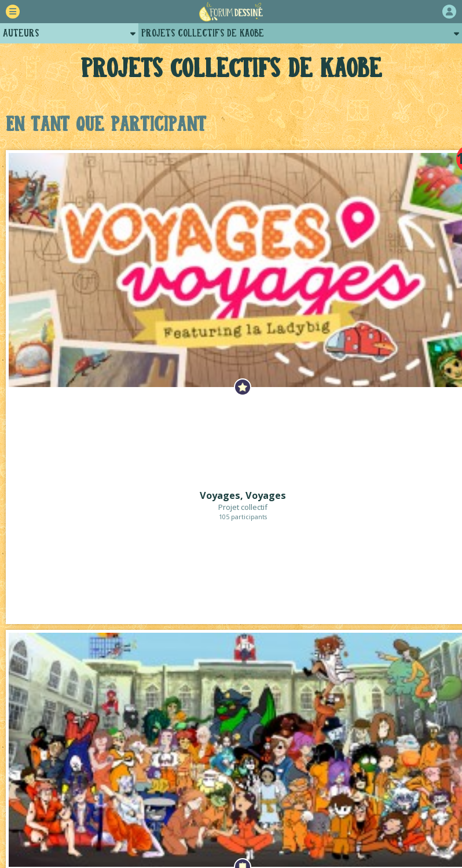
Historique (321, 809)
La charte (166, 809)
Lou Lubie (247, 859)
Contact (255, 821)
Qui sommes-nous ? (242, 809)
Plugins (205, 821)
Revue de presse (391, 809)
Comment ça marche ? (85, 809)
